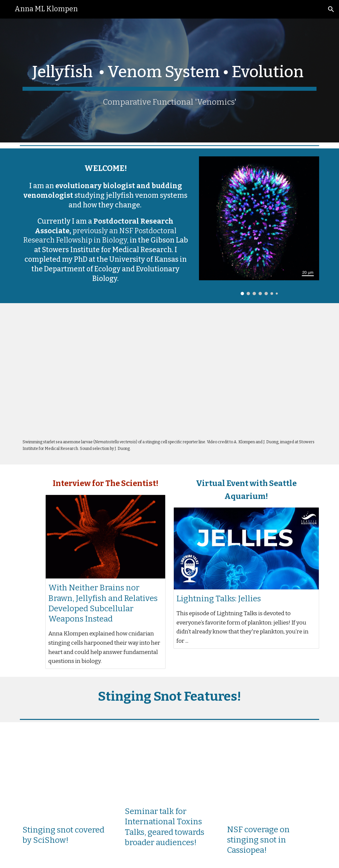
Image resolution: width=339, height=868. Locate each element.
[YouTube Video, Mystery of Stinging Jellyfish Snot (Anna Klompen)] (169, 766)
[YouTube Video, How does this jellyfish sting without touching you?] (272, 775)
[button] (331, 9)
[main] (170, 80)
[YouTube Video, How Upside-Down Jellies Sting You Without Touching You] (67, 775)
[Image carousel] (259, 226)
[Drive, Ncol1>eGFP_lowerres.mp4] (170, 372)
